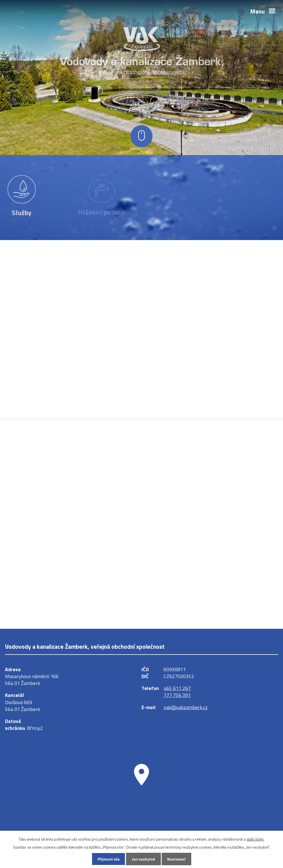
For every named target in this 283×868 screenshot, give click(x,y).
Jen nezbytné (143, 859)
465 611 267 (177, 688)
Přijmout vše (109, 859)
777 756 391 (177, 695)
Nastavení (176, 859)
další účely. (255, 839)
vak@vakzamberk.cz (186, 707)
